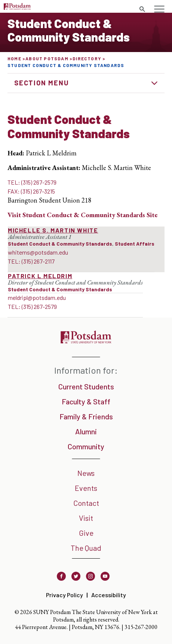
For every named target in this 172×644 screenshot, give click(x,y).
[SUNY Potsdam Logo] (17, 7)
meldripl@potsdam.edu (37, 297)
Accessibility (109, 595)
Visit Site (82, 215)
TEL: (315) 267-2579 (32, 182)
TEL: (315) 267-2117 (31, 261)
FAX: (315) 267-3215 (31, 191)
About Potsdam (47, 58)
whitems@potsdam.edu (38, 252)
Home (14, 58)
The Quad (86, 548)
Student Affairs (135, 244)
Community (86, 446)
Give (86, 533)
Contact (86, 503)
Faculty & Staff (86, 401)
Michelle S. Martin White (53, 230)
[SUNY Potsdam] (86, 341)
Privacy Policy (64, 595)
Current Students (86, 386)
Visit (86, 518)
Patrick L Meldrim (40, 276)
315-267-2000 (141, 627)
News (86, 473)
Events (86, 488)
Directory (87, 58)
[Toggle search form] (142, 9)
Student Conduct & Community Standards (60, 244)
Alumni (86, 431)
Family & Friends (86, 416)
